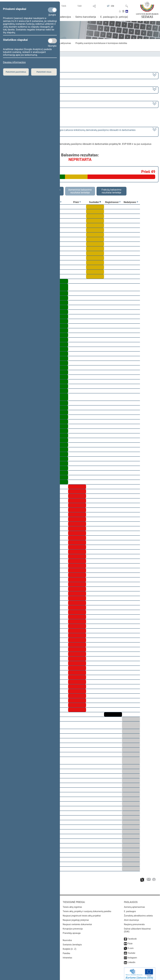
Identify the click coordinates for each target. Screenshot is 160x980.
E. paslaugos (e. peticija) (114, 17)
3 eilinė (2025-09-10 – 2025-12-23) (22, 90)
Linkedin (131, 960)
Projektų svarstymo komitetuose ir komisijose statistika (101, 43)
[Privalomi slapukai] (52, 10)
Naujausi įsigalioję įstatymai (76, 918)
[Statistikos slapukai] (52, 41)
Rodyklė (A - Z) (70, 947)
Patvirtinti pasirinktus (16, 72)
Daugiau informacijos (14, 62)
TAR (79, 6)
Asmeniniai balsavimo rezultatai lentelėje (80, 191)
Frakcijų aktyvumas (62, 43)
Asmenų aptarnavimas (134, 905)
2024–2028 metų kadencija (18, 75)
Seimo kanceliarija (86, 17)
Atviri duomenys (131, 918)
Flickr (130, 941)
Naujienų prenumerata (134, 922)
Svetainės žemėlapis (72, 943)
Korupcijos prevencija (73, 927)
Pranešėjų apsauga (72, 931)
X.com (131, 946)
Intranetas (67, 956)
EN (113, 6)
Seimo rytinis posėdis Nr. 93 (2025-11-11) (25, 104)
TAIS (64, 6)
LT (108, 6)
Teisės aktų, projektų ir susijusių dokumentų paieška (87, 909)
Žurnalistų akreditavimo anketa (138, 914)
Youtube (131, 951)
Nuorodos (67, 938)
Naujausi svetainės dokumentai (77, 922)
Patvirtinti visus (44, 72)
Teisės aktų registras (72, 905)
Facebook (132, 937)
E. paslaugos (130, 909)
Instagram (132, 956)
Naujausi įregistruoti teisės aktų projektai (82, 914)
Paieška (66, 951)
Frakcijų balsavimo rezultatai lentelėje (111, 191)
